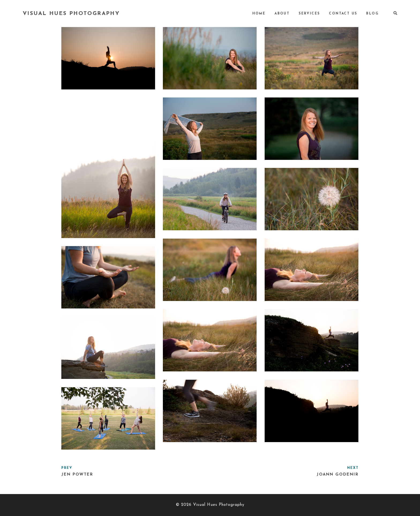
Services (309, 14)
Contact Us (343, 14)
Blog (372, 14)
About (282, 14)
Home (259, 14)
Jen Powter (77, 475)
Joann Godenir (338, 475)
